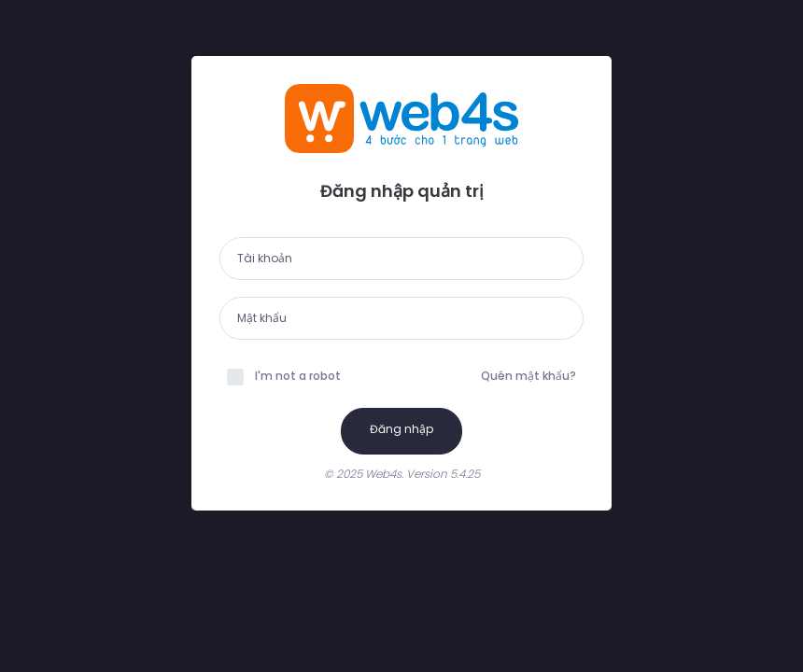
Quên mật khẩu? (528, 376)
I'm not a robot (284, 376)
